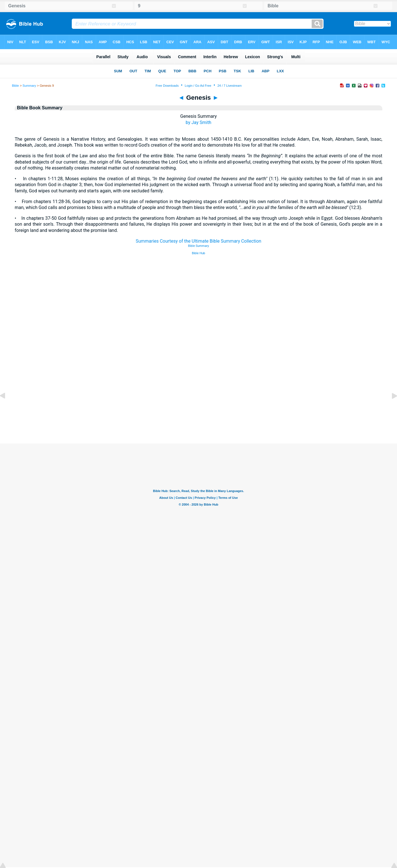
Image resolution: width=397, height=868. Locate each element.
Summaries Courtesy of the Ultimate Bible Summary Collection (198, 241)
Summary (29, 86)
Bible (15, 86)
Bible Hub (198, 253)
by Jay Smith (198, 122)
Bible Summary (199, 246)
